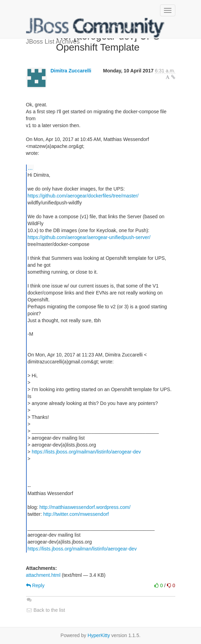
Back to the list (46, 610)
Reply (35, 585)
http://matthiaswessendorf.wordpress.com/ (85, 507)
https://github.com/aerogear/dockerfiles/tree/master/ (83, 196)
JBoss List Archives (95, 28)
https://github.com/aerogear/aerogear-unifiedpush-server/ (89, 237)
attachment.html (43, 575)
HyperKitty (99, 635)
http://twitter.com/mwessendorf (76, 514)
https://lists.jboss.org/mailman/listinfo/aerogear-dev (86, 452)
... (30, 168)
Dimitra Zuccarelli (71, 71)
